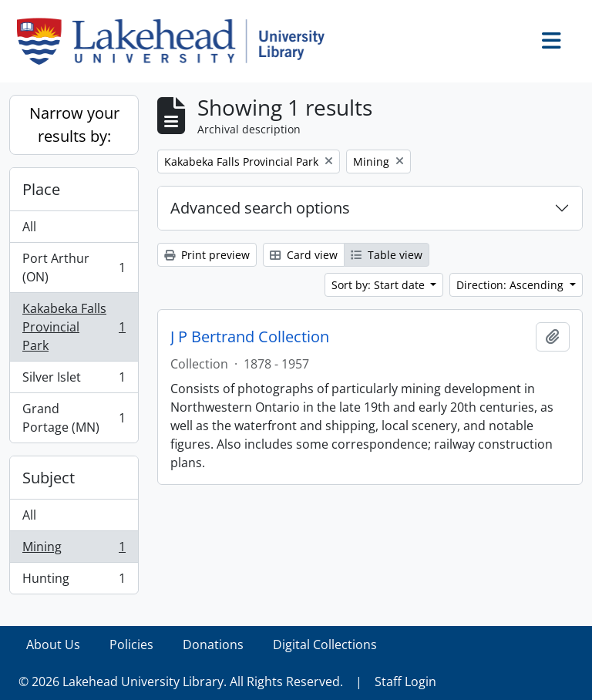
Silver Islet (74, 380)
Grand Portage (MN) (74, 418)
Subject (49, 478)
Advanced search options (260, 208)
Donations (213, 644)
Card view (304, 255)
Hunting (74, 581)
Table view (387, 255)
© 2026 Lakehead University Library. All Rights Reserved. (181, 681)
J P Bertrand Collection (250, 337)
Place (41, 189)
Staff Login (405, 681)
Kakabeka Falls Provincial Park (74, 327)
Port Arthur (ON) (74, 268)
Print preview (207, 255)
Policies (131, 644)
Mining (74, 550)
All (29, 227)
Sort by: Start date (380, 285)
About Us (53, 644)
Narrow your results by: (74, 125)
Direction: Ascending (511, 285)
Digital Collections (325, 644)
